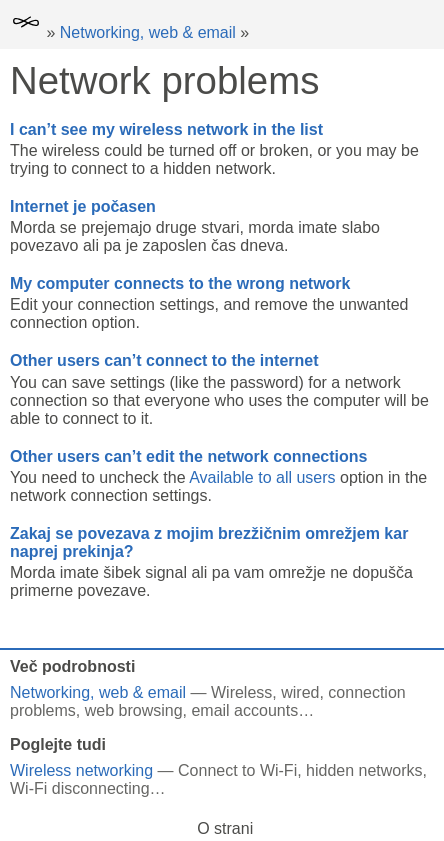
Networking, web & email (148, 32)
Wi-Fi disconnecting (80, 788)
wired (300, 692)
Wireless (241, 692)
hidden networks (364, 770)
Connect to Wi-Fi (237, 770)
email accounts (244, 710)
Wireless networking (81, 770)
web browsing (134, 710)
